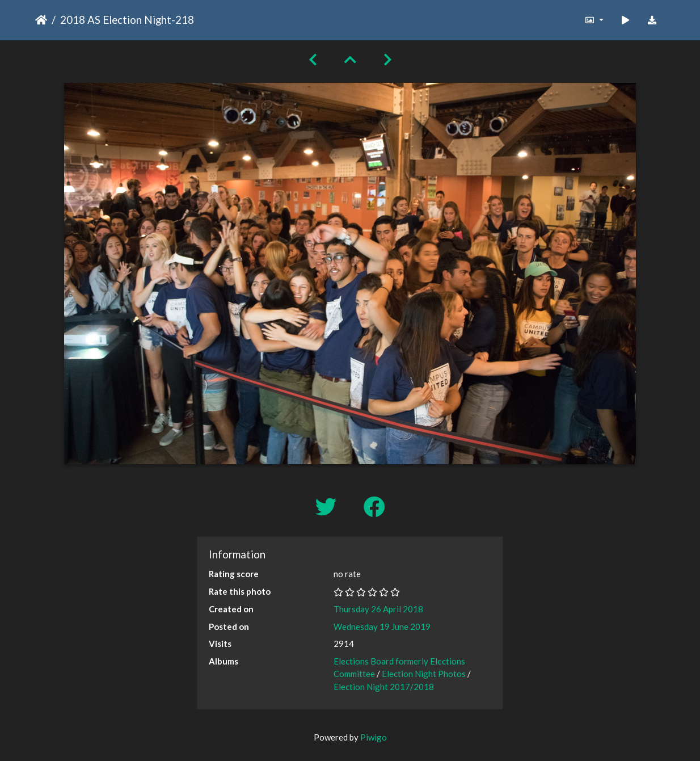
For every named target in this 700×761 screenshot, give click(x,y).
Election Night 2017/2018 (384, 687)
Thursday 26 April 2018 (378, 609)
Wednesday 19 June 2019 (382, 627)
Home (41, 20)
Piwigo (374, 737)
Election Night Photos (424, 674)
